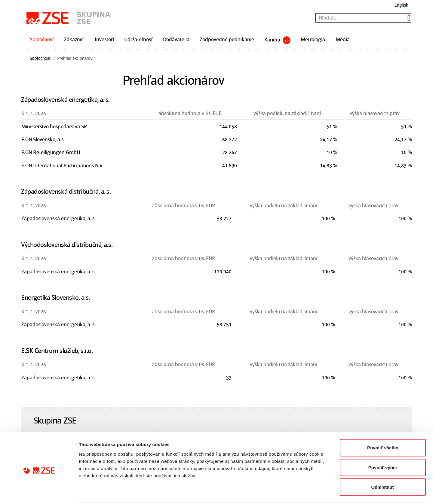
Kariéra (277, 40)
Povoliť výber (383, 445)
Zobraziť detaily (314, 492)
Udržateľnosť (138, 39)
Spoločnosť (42, 39)
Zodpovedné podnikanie (227, 39)
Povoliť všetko (383, 425)
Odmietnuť (383, 465)
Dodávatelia (176, 39)
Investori (104, 39)
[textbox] (363, 18)
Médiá (343, 39)
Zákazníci (74, 39)
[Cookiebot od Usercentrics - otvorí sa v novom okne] (39, 492)
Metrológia (313, 39)
